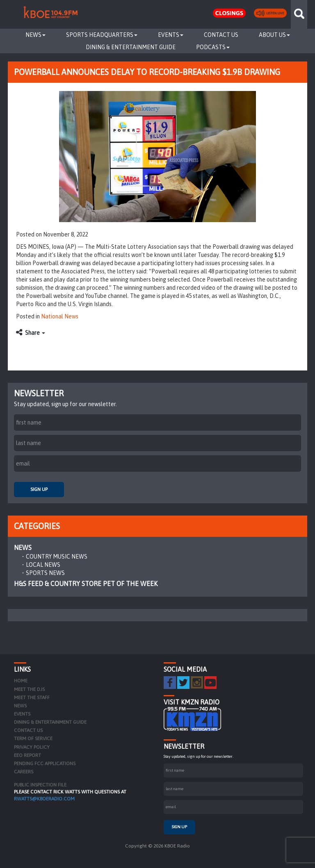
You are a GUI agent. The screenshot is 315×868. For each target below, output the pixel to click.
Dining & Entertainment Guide (131, 47)
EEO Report (27, 755)
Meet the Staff (32, 698)
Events (171, 35)
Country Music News (57, 557)
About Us (274, 35)
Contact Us (221, 35)
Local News (43, 565)
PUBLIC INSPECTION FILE (40, 785)
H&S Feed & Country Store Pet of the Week (86, 584)
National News (60, 316)
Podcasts (213, 47)
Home (21, 681)
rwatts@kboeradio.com (44, 799)
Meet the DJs (29, 689)
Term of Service (33, 738)
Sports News (45, 573)
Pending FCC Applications (45, 763)
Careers (24, 772)
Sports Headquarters (102, 35)
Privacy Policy (32, 747)
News (35, 35)
